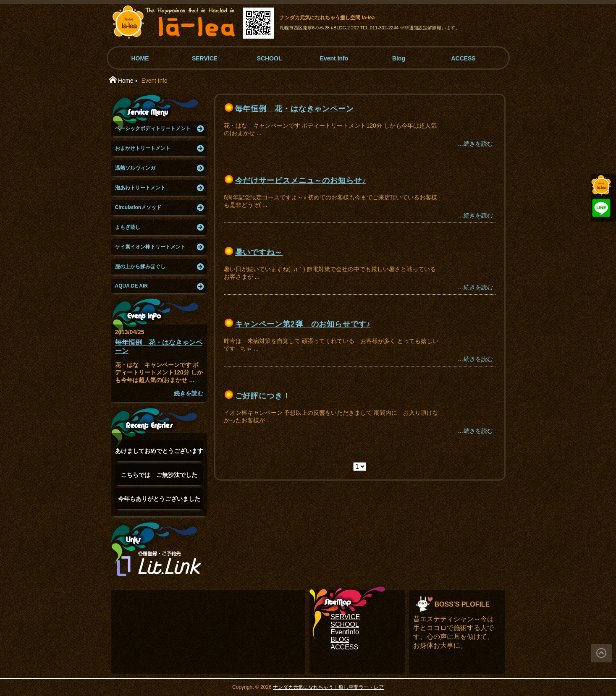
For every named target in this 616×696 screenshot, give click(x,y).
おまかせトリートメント (143, 148)
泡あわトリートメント (140, 188)
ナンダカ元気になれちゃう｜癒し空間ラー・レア (328, 687)
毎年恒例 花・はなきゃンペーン (295, 109)
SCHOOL (270, 58)
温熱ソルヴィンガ (135, 168)
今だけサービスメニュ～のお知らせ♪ (301, 181)
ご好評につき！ (263, 396)
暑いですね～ (259, 252)
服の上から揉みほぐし (140, 267)
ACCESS (463, 58)
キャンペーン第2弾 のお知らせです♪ (303, 324)
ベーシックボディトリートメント (153, 128)
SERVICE (205, 58)
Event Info (334, 58)
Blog (399, 58)
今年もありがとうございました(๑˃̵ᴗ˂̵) (159, 502)
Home (126, 81)
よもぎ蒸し (128, 227)
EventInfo (345, 632)
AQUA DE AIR (131, 286)
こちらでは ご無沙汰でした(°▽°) (159, 478)
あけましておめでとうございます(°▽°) (159, 454)
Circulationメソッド (138, 207)
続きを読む (189, 393)
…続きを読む (475, 144)
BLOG (340, 640)
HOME (140, 58)
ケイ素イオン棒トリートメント (150, 247)
